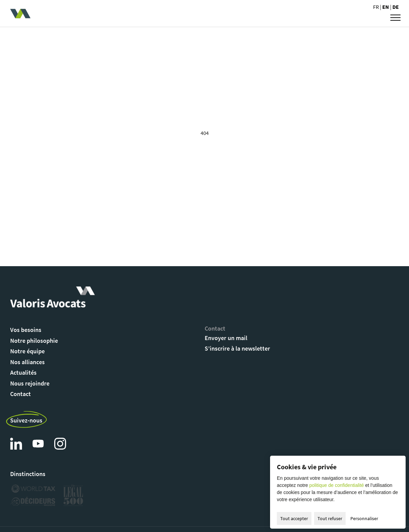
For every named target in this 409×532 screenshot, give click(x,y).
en (386, 7)
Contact (21, 394)
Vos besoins (26, 330)
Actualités (23, 372)
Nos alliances (27, 362)
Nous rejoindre (30, 383)
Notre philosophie (34, 341)
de (396, 7)
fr (376, 7)
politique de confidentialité (337, 485)
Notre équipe (27, 351)
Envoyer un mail (226, 338)
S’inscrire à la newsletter (237, 348)
